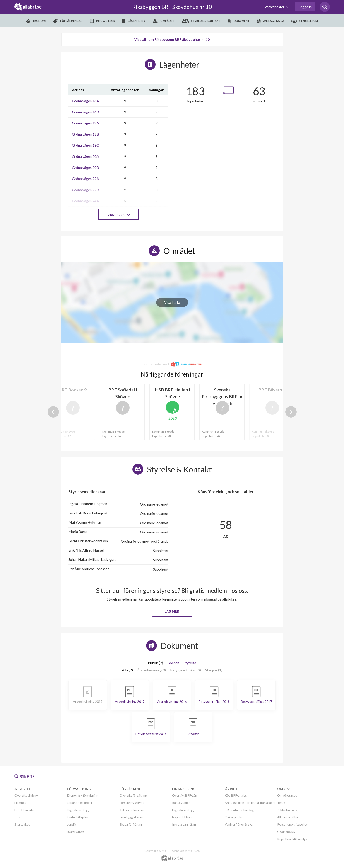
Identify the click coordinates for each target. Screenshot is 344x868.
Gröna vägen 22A (85, 179)
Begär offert (76, 832)
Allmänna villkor (288, 817)
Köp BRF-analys (236, 795)
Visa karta (172, 302)
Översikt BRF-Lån (185, 795)
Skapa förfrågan (131, 824)
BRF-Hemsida (24, 810)
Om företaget (287, 795)
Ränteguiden (181, 803)
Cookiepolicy (286, 832)
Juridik (72, 824)
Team (281, 803)
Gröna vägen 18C (85, 145)
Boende (173, 663)
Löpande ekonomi (79, 803)
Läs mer (172, 611)
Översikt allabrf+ (26, 795)
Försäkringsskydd (132, 803)
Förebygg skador (131, 817)
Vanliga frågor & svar (239, 824)
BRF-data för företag (239, 810)
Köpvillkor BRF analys (292, 839)
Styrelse (190, 663)
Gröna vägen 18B (85, 134)
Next (291, 412)
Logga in (305, 7)
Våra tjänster (275, 7)
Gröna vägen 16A (85, 101)
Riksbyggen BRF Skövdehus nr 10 (172, 7)
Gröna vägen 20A (85, 156)
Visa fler (118, 215)
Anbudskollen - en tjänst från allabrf (250, 803)
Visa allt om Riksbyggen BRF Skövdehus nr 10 (172, 39)
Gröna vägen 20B (85, 167)
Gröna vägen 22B (85, 190)
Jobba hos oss (287, 810)
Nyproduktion (182, 817)
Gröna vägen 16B (85, 112)
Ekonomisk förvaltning (83, 795)
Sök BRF (25, 776)
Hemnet (20, 803)
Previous (53, 412)
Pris (17, 817)
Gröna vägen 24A (85, 201)
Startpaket (22, 824)
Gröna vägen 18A (85, 123)
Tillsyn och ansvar (132, 810)
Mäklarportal (233, 817)
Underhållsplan (78, 817)
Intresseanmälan (184, 824)
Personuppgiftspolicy (292, 824)
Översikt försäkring (133, 795)
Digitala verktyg (78, 810)
